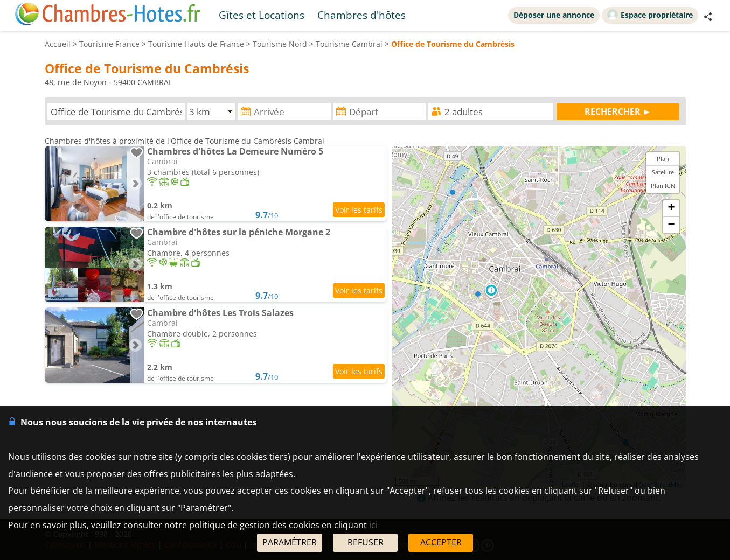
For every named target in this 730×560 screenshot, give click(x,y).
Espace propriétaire (650, 15)
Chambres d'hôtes (361, 15)
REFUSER (366, 542)
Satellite (663, 172)
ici (373, 525)
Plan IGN (663, 185)
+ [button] (671, 208)
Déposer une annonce (554, 15)
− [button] (671, 225)
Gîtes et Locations (262, 15)
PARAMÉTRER (290, 542)
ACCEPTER (441, 542)
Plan (663, 159)
